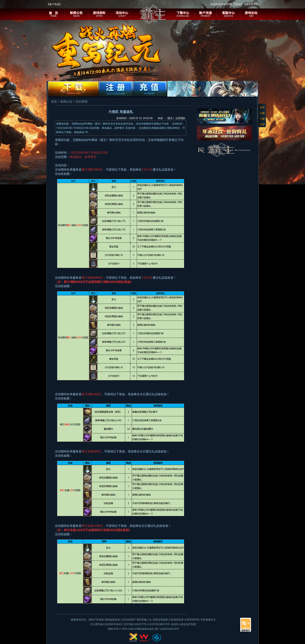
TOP (262, 125)
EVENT (122, 16)
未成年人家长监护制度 (183, 624)
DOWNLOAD (183, 16)
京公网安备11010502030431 (106, 624)
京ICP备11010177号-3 (136, 624)
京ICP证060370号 (160, 624)
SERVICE (229, 16)
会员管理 (251, 4)
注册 (262, 113)
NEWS (76, 16)
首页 (262, 107)
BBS (251, 16)
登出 (238, 4)
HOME (54, 16)
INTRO (99, 16)
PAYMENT (206, 16)
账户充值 (54, 4)
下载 (262, 119)
